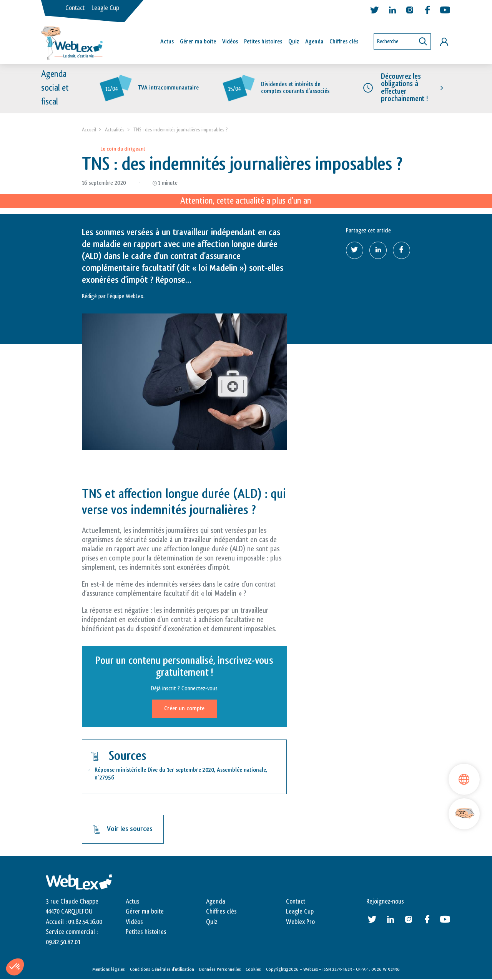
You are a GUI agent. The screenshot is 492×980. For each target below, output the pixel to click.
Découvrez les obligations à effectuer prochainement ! (404, 88)
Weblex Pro (300, 922)
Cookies (253, 969)
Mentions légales (109, 969)
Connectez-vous (199, 689)
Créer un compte (184, 709)
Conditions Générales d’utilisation (162, 969)
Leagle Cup (105, 8)
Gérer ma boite (145, 912)
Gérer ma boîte (198, 42)
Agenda (314, 42)
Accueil (89, 130)
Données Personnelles (220, 969)
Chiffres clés (344, 42)
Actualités (115, 130)
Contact (75, 8)
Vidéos (230, 42)
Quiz (294, 42)
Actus (167, 42)
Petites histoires (263, 42)
